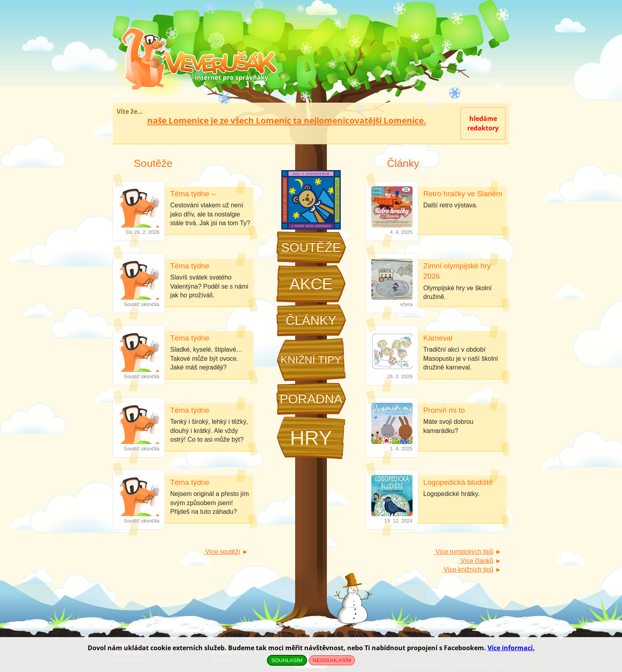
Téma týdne (190, 266)
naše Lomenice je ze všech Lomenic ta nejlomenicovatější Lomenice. (287, 121)
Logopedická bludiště (458, 482)
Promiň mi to (444, 410)
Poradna (311, 399)
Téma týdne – (193, 194)
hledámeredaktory (483, 123)
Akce (311, 284)
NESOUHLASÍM (332, 660)
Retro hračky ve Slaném (463, 194)
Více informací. (511, 648)
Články (311, 320)
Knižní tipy (311, 360)
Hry (311, 438)
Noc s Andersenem (311, 200)
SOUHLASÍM (287, 660)
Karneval (438, 338)
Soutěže (311, 247)
